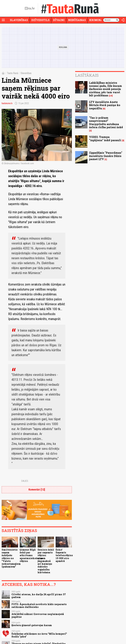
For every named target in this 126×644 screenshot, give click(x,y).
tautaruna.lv (7, 103)
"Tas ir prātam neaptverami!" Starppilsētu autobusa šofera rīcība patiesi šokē (106, 122)
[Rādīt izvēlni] (3, 20)
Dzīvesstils (40, 20)
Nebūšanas (77, 20)
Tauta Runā (13, 73)
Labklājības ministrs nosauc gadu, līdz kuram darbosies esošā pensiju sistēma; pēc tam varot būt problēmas (105, 89)
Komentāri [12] (37, 490)
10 (111, 96)
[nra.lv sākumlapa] (30, 8)
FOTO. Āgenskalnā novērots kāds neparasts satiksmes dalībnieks (39, 606)
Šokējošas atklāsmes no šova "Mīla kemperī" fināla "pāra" (39, 635)
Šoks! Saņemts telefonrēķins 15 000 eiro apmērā (64, 555)
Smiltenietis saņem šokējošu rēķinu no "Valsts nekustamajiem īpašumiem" (11, 558)
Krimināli (97, 20)
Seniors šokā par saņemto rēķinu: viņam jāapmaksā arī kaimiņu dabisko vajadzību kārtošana (46, 561)
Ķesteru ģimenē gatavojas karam (32, 625)
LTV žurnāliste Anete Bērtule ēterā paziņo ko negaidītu (105, 105)
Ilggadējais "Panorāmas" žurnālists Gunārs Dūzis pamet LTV (106, 156)
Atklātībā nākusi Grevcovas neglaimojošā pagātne (38, 615)
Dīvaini (59, 20)
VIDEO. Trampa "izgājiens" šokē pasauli (105, 138)
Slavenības (19, 20)
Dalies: (25, 481)
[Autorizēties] (123, 20)
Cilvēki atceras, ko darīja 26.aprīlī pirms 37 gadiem (39, 596)
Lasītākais (87, 75)
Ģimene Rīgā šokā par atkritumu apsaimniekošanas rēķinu (31, 555)
